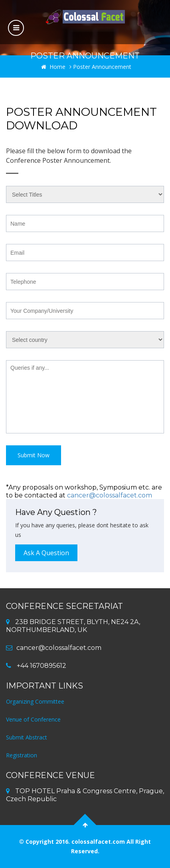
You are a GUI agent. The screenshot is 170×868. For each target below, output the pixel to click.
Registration (22, 755)
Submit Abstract (27, 737)
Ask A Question (46, 553)
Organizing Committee (35, 701)
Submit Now (34, 455)
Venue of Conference (33, 719)
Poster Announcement (100, 67)
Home (53, 67)
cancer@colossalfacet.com (110, 495)
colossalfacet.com (99, 842)
